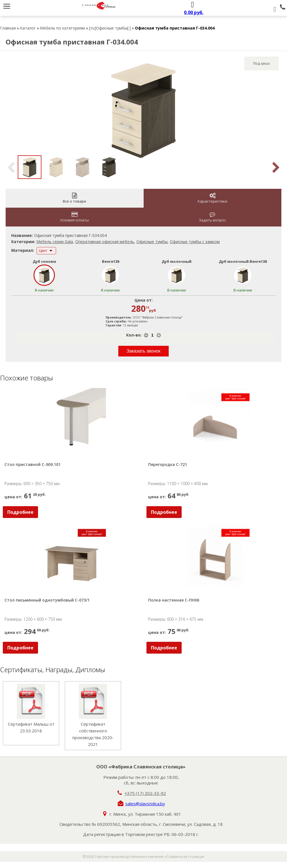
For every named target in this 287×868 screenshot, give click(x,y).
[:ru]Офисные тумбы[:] (110, 28)
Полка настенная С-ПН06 (174, 600)
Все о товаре (74, 198)
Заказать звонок (144, 351)
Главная (8, 28)
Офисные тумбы (152, 242)
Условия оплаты (74, 217)
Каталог (28, 28)
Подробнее (20, 512)
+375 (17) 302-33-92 (145, 793)
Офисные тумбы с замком (195, 242)
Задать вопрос (212, 217)
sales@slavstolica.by (145, 804)
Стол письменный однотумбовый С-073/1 (47, 600)
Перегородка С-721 (168, 464)
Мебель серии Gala (55, 242)
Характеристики (212, 198)
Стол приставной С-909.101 (33, 464)
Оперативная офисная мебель (105, 242)
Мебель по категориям (62, 28)
